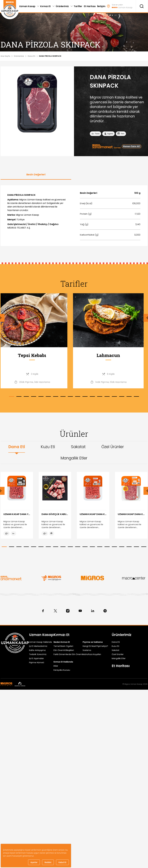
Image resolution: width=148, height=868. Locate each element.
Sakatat (78, 447)
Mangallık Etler (74, 458)
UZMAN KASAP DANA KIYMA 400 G (93, 514)
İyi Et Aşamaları (36, 658)
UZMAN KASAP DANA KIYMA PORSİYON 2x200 (131, 514)
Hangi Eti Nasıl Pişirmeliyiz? (95, 646)
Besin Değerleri (36, 174)
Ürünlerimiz (19, 56)
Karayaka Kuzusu (62, 670)
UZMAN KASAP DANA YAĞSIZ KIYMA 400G (17, 514)
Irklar (56, 666)
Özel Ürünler (113, 447)
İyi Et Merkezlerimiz (38, 646)
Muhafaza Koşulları (92, 654)
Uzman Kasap (41, 635)
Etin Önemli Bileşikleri (64, 650)
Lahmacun (112, 355)
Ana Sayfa (5, 56)
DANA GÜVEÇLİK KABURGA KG (55, 514)
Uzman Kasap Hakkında (40, 642)
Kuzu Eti (48, 447)
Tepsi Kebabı (36, 355)
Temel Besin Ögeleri (63, 646)
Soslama (87, 650)
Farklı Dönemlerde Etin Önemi (68, 654)
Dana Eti (31, 56)
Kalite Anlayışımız (37, 650)
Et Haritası (121, 666)
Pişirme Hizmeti (37, 663)
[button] (12, 396)
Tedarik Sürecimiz (38, 654)
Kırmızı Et (62, 635)
